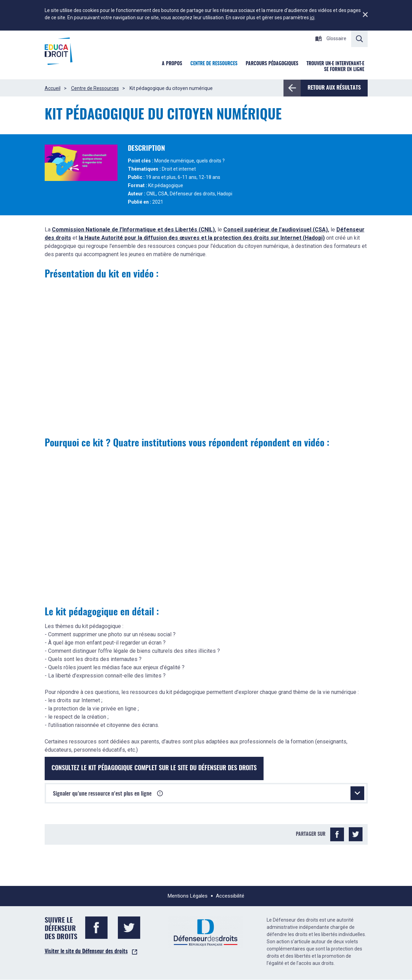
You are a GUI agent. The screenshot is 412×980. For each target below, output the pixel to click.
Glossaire (331, 38)
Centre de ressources (214, 64)
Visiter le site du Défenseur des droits (86, 951)
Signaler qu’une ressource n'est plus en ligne (209, 793)
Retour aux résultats (331, 88)
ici (312, 18)
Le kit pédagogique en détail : (102, 613)
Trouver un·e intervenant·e (335, 64)
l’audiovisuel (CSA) (303, 230)
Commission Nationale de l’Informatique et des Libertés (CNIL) (133, 230)
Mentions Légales (188, 896)
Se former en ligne (344, 70)
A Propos (172, 64)
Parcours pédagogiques (272, 64)
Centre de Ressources (95, 88)
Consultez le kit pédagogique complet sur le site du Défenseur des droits (154, 768)
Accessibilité (230, 896)
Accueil (53, 88)
